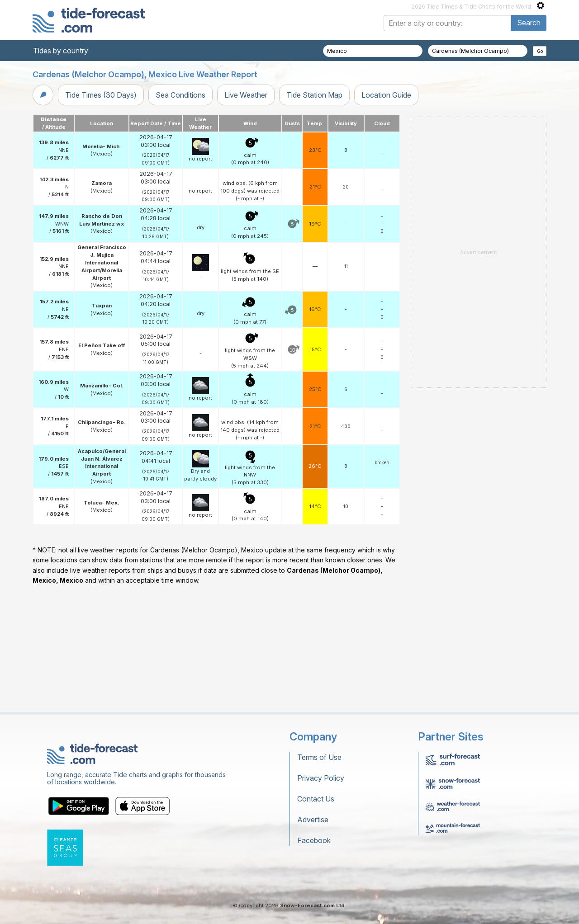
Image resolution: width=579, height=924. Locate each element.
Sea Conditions (180, 95)
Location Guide (386, 95)
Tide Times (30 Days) (101, 95)
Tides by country (61, 51)
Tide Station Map (314, 95)
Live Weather (246, 95)
